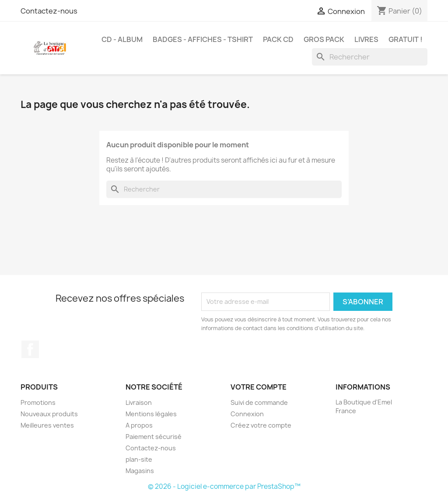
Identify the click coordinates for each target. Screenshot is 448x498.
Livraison (139, 402)
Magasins (140, 471)
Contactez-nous (49, 11)
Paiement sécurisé (154, 437)
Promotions (38, 402)
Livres (366, 39)
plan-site (139, 459)
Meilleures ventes (47, 425)
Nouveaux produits (49, 414)
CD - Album (122, 39)
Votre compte (259, 387)
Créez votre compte (261, 425)
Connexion (247, 414)
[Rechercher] (370, 57)
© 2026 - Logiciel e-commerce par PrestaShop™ (224, 486)
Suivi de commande (259, 402)
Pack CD (278, 39)
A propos (139, 425)
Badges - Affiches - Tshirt (203, 39)
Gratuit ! (406, 39)
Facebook (30, 349)
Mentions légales (151, 414)
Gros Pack (324, 39)
